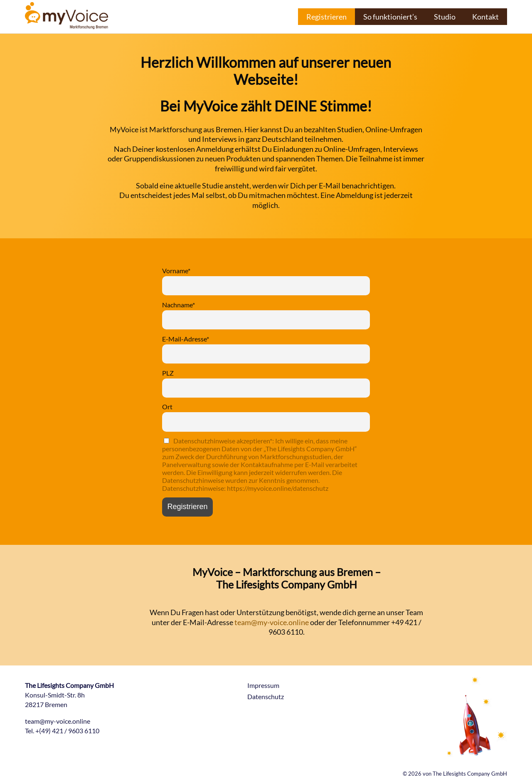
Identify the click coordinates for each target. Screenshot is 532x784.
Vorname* (176, 271)
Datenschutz (266, 696)
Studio (445, 17)
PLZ (168, 373)
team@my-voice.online (272, 622)
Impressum (263, 685)
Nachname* (179, 305)
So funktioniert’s (390, 17)
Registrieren (326, 17)
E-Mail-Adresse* (186, 339)
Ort (167, 407)
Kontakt (485, 17)
